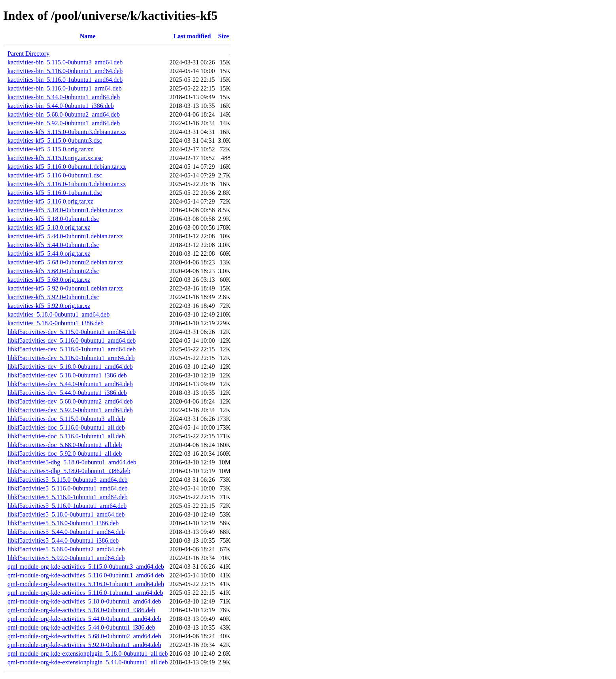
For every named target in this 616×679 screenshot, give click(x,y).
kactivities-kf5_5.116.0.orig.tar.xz (50, 201)
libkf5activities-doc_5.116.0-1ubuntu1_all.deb (66, 436)
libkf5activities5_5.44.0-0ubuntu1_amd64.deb (66, 532)
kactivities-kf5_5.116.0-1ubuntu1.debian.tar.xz (67, 184)
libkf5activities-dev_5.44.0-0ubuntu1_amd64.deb (70, 384)
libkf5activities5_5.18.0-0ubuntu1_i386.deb (63, 523)
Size (224, 36)
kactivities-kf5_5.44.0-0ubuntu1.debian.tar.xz (65, 236)
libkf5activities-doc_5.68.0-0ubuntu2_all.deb (65, 445)
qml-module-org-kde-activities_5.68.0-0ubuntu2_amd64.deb (84, 636)
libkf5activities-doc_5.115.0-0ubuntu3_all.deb (66, 419)
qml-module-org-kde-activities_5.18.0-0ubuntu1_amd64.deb (84, 601)
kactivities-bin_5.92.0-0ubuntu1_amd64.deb (64, 123)
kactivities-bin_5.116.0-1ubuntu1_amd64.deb (65, 80)
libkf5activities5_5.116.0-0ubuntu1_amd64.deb (68, 488)
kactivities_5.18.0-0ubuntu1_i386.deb (56, 323)
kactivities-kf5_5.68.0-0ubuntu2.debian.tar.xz (65, 262)
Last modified (192, 36)
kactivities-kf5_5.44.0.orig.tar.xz (49, 254)
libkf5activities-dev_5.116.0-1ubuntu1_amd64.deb (72, 349)
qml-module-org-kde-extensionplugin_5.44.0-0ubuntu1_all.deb (88, 662)
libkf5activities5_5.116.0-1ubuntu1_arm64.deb (67, 506)
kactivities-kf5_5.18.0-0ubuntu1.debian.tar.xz (65, 210)
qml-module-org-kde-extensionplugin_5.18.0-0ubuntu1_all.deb (88, 654)
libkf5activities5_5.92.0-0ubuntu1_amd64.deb (66, 558)
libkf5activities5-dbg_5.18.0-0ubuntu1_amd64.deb (72, 462)
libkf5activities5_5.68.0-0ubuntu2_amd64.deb (66, 549)
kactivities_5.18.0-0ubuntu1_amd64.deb (59, 314)
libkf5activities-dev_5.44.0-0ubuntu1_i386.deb (67, 393)
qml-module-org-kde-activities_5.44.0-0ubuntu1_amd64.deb (84, 619)
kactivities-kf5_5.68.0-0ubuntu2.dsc (53, 271)
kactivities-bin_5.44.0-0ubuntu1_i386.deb (61, 106)
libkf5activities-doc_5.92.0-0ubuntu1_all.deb (65, 454)
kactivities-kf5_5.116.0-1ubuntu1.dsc (55, 193)
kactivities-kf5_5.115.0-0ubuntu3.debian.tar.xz (67, 132)
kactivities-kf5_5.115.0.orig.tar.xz (50, 149)
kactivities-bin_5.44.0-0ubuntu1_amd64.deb (64, 97)
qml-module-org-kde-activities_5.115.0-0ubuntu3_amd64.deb (86, 567)
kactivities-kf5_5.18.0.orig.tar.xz (49, 227)
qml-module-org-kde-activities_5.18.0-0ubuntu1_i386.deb (81, 610)
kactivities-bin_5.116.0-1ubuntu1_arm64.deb (65, 88)
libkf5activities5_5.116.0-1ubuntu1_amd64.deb (68, 497)
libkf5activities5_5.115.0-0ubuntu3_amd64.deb (68, 480)
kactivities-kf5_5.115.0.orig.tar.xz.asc (55, 158)
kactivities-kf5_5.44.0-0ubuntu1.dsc (53, 245)
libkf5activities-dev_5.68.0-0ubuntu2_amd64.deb (70, 401)
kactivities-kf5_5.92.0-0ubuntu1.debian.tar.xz (65, 288)
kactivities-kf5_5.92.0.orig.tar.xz (49, 306)
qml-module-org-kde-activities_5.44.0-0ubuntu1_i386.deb (81, 627)
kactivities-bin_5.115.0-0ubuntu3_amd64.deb (65, 62)
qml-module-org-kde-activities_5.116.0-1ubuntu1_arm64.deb (85, 593)
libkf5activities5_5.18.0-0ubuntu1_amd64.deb (66, 514)
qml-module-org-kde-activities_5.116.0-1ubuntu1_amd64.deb (86, 584)
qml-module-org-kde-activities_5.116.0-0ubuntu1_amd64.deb (86, 575)
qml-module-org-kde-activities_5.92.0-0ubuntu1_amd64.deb (84, 645)
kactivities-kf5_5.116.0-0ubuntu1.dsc (55, 175)
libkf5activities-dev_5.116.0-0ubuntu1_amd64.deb (72, 340)
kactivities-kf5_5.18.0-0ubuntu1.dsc (53, 219)
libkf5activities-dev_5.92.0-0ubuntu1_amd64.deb (70, 410)
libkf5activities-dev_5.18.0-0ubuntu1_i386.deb (67, 375)
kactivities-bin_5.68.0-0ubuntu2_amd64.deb (64, 114)
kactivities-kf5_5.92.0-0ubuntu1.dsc (53, 297)
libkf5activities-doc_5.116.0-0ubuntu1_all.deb (66, 427)
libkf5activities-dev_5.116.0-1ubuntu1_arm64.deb (71, 358)
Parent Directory (28, 54)
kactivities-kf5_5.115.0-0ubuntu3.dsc (55, 141)
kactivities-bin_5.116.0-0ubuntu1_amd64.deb (65, 71)
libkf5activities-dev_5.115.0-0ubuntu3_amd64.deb (72, 332)
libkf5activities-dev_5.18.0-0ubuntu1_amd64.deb (70, 367)
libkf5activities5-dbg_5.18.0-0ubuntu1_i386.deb (69, 471)
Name (88, 36)
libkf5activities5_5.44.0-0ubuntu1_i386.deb (63, 540)
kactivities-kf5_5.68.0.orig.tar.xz (49, 280)
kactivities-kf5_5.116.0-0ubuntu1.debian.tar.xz (67, 167)
